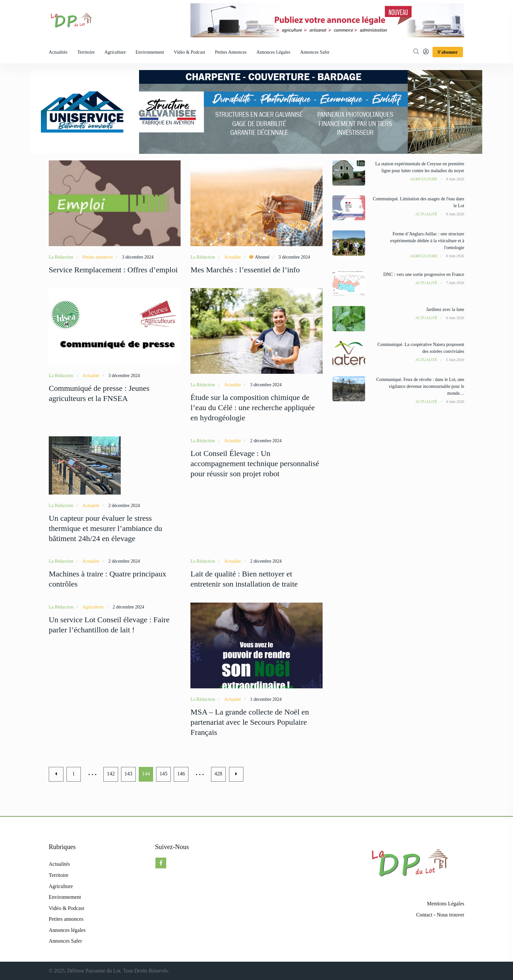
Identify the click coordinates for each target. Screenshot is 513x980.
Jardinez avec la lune (445, 309)
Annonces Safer (315, 52)
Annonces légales (274, 52)
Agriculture (115, 52)
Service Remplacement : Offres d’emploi (113, 270)
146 (182, 774)
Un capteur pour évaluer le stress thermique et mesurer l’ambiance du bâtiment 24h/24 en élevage (106, 528)
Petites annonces (231, 52)
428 (219, 774)
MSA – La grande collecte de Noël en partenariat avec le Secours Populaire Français (250, 722)
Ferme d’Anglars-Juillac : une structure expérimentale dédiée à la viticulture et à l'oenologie (427, 241)
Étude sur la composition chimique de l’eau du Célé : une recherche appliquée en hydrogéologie (253, 408)
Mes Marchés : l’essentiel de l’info (245, 270)
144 (147, 774)
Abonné (259, 257)
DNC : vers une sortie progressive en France (424, 274)
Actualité (232, 257)
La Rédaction (61, 257)
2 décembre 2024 (124, 506)
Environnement (150, 52)
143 (129, 774)
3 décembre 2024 (138, 257)
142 (111, 774)
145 (164, 774)
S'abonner (448, 52)
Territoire (86, 52)
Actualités (58, 52)
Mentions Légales (446, 904)
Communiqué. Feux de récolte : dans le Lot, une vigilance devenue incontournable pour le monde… (420, 386)
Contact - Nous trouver (440, 915)
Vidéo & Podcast (189, 52)
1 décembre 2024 (266, 699)
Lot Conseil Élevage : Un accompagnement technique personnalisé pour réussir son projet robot (255, 463)
